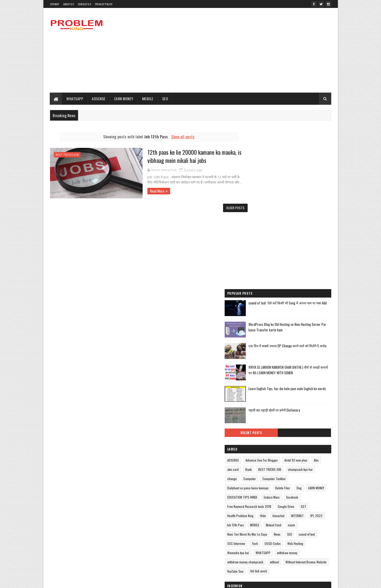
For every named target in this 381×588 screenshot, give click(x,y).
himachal (255, 450)
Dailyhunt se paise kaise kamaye (270, 412)
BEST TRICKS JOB (67, 155)
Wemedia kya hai (283, 487)
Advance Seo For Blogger (284, 375)
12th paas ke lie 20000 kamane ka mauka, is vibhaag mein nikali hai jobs (184, 156)
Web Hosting (257, 487)
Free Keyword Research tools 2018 (290, 431)
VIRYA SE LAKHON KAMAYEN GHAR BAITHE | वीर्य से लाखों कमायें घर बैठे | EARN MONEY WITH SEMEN (301, 288)
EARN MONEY (124, 99)
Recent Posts (268, 348)
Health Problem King (298, 440)
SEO (165, 99)
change (315, 394)
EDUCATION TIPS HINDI (287, 422)
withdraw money (260, 496)
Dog (321, 412)
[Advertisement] (235, 50)
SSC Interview (281, 477)
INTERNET (274, 450)
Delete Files (305, 412)
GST (275, 440)
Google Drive (258, 440)
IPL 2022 (293, 450)
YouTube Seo (258, 514)
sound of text (258, 477)
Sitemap (55, 4)
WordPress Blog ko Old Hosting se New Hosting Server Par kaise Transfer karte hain (301, 242)
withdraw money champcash (294, 496)
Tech (300, 477)
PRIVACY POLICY (104, 4)
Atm (281, 385)
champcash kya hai (291, 394)
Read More (144, 191)
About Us (69, 4)
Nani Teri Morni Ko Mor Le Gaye (269, 468)
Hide (320, 440)
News (299, 468)
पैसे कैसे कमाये (281, 514)
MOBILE (148, 99)
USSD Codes (318, 477)
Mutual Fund (273, 459)
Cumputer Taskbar (280, 403)
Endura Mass (316, 422)
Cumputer (256, 403)
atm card (296, 385)
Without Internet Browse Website (286, 505)
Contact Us (84, 4)
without (254, 505)
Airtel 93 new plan (261, 385)
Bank (311, 385)
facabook (255, 431)
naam (291, 459)
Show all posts (178, 136)
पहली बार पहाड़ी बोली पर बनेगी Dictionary (296, 325)
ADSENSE (99, 99)
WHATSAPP (75, 99)
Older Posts (225, 208)
